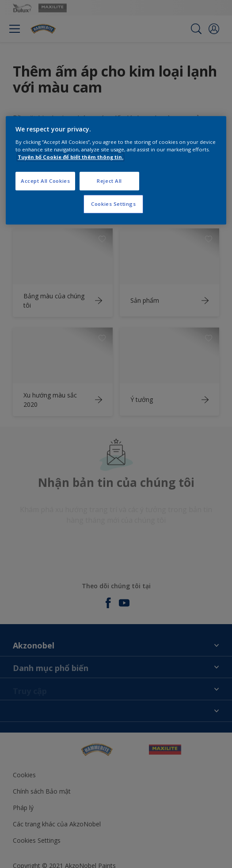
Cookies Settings (113, 204)
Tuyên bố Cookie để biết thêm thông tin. (70, 157)
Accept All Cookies (45, 181)
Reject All (109, 181)
